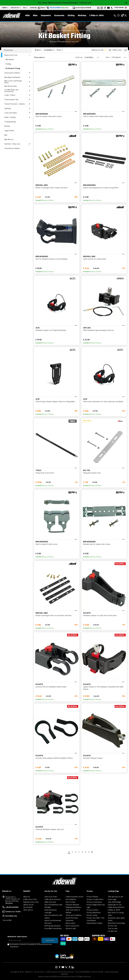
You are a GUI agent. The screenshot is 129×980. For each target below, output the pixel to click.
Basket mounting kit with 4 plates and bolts (52, 188)
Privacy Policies (92, 897)
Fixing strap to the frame (45, 473)
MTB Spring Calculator (53, 926)
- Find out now (85, 3)
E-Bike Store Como (30, 899)
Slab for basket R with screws (47, 544)
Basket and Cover (69, 31)
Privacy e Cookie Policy (95, 899)
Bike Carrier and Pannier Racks (13, 82)
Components (46, 16)
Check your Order (51, 897)
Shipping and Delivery (73, 907)
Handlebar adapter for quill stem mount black (100, 616)
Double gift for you (115, 905)
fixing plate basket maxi (92, 473)
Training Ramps (10, 122)
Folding (8, 64)
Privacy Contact (92, 910)
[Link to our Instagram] (56, 967)
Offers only (117, 50)
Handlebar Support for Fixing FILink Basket (51, 330)
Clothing (71, 16)
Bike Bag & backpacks (12, 77)
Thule (38, 470)
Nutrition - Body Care (12, 144)
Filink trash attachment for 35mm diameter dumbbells (103, 402)
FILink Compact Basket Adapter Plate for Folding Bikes (55, 402)
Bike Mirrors (9, 139)
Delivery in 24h (98, 50)
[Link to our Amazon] (69, 967)
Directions (9, 903)
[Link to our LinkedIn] (73, 967)
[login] (125, 16)
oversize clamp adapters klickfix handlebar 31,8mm (54, 758)
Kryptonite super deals (116, 918)
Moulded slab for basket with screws (97, 544)
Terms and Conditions (74, 915)
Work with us (28, 910)
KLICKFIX (87, 613)
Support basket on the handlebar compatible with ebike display (103, 688)
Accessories (59, 16)
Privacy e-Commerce (94, 902)
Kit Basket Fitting (84, 31)
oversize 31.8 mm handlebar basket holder (51, 687)
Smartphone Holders (12, 148)
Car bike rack (113, 931)
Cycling (48, 31)
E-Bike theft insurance (53, 899)
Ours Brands (28, 907)
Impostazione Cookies (95, 923)
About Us (27, 897)
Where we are (29, 905)
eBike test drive (50, 902)
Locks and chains (11, 113)
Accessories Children (12, 73)
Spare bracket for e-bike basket (95, 259)
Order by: (79, 57)
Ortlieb (87, 328)
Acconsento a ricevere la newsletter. (31, 946)
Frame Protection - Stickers (15, 104)
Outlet (110, 921)
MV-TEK (87, 470)
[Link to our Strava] (66, 967)
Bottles (7, 126)
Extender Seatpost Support (93, 758)
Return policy (70, 923)
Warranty (48, 923)
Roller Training (10, 117)
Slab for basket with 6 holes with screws (98, 116)
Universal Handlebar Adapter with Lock (50, 829)
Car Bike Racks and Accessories (11, 91)
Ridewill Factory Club (31, 902)
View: (108, 57)
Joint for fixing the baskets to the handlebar (52, 259)
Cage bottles (9, 131)
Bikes (35, 16)
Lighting (8, 108)
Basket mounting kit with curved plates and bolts (54, 616)
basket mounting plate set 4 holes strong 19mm (101, 188)
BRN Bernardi (42, 114)
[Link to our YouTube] (63, 967)
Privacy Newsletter (94, 913)
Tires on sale (113, 929)
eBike (27, 16)
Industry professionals (53, 921)
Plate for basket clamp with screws (49, 116)
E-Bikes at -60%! (97, 16)
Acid (38, 328)
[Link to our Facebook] (60, 967)
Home (41, 31)
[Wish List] (118, 16)
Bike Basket (10, 60)
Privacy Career (92, 915)
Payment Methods (72, 905)
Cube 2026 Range (114, 902)
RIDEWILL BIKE (42, 185)
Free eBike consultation (53, 929)
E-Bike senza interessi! (116, 907)
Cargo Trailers (10, 95)
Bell (6, 135)
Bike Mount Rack (11, 86)
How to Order (71, 902)
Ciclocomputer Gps (11, 100)
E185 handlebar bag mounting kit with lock (98, 330)
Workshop (82, 16)
